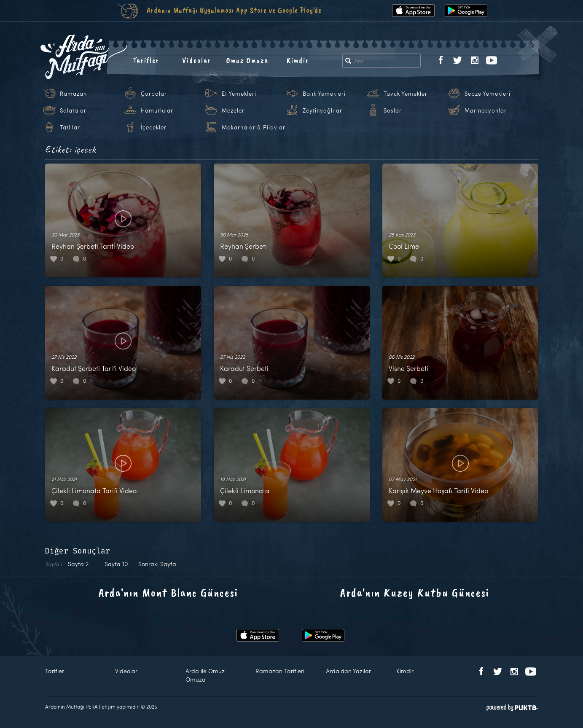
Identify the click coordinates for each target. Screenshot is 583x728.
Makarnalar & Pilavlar (254, 127)
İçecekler (154, 127)
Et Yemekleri (239, 94)
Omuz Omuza (247, 60)
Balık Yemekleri (324, 94)
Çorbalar (154, 94)
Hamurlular (157, 110)
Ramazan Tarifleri (280, 671)
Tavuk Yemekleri (406, 94)
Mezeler (233, 110)
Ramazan (73, 94)
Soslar (393, 110)
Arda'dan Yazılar (348, 671)
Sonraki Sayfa (157, 564)
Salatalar (73, 110)
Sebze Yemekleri (488, 94)
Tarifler (146, 60)
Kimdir (298, 60)
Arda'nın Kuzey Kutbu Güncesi (415, 592)
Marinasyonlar (486, 110)
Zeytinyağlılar (322, 110)
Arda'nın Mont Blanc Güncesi (168, 592)
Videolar (197, 60)
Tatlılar (70, 127)
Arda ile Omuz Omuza (205, 675)
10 (116, 564)
